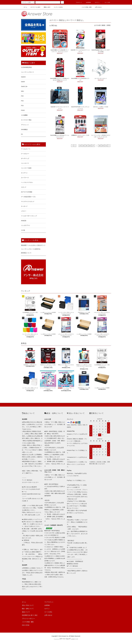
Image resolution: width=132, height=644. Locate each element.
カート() (106, 2)
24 (83, 146)
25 (87, 146)
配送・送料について (28, 609)
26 (90, 146)
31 (106, 146)
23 (80, 146)
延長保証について (26, 253)
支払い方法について (28, 605)
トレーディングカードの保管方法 (31, 249)
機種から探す (46, 7)
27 (93, 146)
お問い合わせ (97, 7)
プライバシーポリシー (28, 619)
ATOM (27, 625)
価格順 (103, 25)
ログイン (96, 2)
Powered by (66, 639)
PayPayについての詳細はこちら (76, 480)
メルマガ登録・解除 (86, 7)
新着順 (109, 25)
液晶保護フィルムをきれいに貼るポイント (33, 245)
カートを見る (48, 612)
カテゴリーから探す (34, 7)
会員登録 (87, 2)
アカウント (78, 2)
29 (100, 146)
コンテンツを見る (57, 7)
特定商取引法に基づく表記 (30, 615)
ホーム (24, 7)
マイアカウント (49, 602)
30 (103, 146)
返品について (26, 612)
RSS (23, 625)
